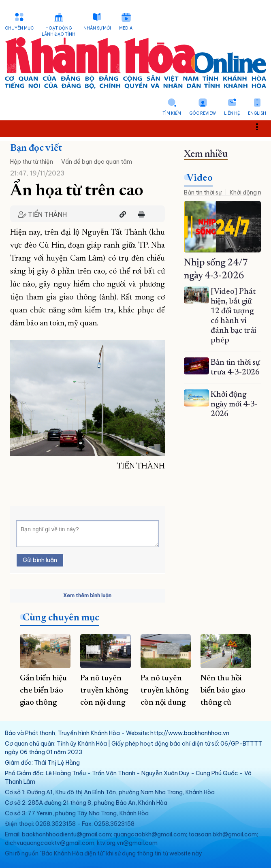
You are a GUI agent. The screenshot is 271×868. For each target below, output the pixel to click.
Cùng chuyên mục (61, 618)
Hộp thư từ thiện (32, 162)
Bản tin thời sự (203, 192)
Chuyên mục (19, 28)
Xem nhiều (206, 154)
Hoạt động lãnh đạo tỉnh (59, 31)
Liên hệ (232, 113)
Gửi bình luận (40, 560)
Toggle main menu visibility (261, 126)
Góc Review (203, 113)
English (257, 113)
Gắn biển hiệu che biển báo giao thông (43, 691)
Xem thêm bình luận (87, 595)
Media (126, 28)
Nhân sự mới (97, 28)
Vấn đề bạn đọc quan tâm (97, 162)
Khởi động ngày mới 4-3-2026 (234, 404)
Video (200, 178)
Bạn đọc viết (36, 148)
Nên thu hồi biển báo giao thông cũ (223, 691)
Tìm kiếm (172, 113)
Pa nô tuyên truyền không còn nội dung (104, 691)
